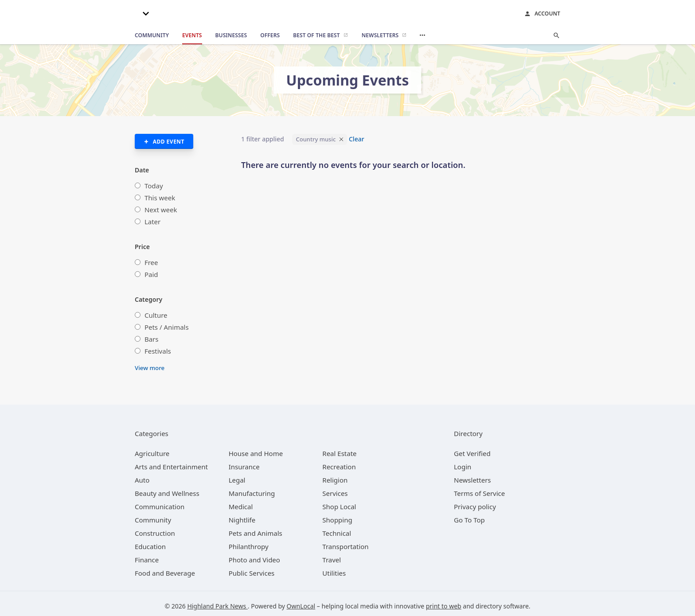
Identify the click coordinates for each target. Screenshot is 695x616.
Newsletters (472, 480)
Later (152, 222)
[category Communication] (160, 507)
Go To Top (469, 520)
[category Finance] (147, 560)
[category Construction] (155, 533)
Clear (357, 139)
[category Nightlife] (242, 520)
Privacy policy (475, 507)
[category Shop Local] (339, 507)
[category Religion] (335, 480)
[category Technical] (337, 533)
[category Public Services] (252, 573)
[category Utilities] (334, 573)
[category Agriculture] (152, 453)
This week (160, 198)
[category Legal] (237, 480)
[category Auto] (142, 480)
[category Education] (150, 546)
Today (154, 186)
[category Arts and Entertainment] (171, 467)
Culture (156, 315)
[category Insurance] (244, 467)
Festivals (158, 351)
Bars (152, 339)
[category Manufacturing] (252, 493)
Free (151, 262)
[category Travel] (332, 560)
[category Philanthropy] (249, 546)
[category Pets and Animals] (256, 533)
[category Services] (335, 493)
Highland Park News (217, 606)
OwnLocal (301, 606)
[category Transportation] (345, 546)
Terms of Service (479, 493)
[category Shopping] (337, 520)
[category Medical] (241, 507)
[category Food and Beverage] (165, 573)
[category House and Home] (256, 453)
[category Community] (153, 520)
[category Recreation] (339, 467)
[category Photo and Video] (254, 560)
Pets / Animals (167, 327)
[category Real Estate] (339, 453)
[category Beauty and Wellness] (167, 493)
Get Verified (472, 453)
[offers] (270, 35)
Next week (161, 210)
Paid (151, 274)
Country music (316, 139)
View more (150, 368)
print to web (444, 606)
